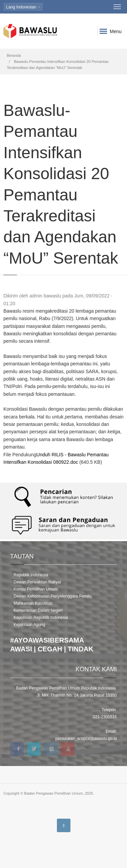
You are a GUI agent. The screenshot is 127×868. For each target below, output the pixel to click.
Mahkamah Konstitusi (33, 603)
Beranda (14, 55)
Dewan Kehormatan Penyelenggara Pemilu (52, 596)
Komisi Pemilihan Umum (36, 589)
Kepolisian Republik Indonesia (41, 618)
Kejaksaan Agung (29, 625)
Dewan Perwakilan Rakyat (37, 582)
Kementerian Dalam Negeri (38, 610)
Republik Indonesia (31, 575)
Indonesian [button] (23, 7)
